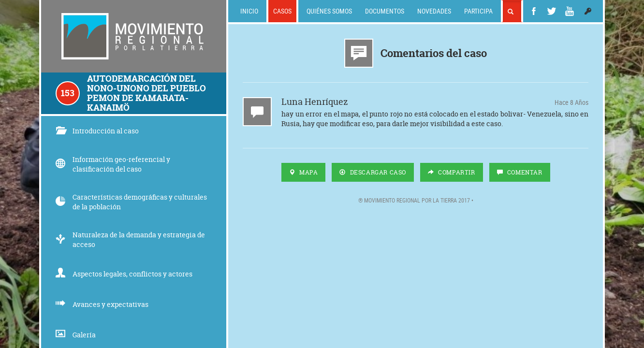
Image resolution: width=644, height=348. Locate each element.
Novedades (434, 11)
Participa (478, 11)
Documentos (385, 11)
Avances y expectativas (102, 304)
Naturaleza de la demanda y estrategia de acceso (130, 239)
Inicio (249, 11)
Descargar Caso (373, 172)
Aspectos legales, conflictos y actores (124, 274)
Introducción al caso (97, 131)
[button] (588, 11)
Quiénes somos (329, 11)
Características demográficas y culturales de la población (131, 202)
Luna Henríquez (315, 103)
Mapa (304, 172)
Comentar (520, 172)
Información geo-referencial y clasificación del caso (113, 164)
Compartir (452, 172)
